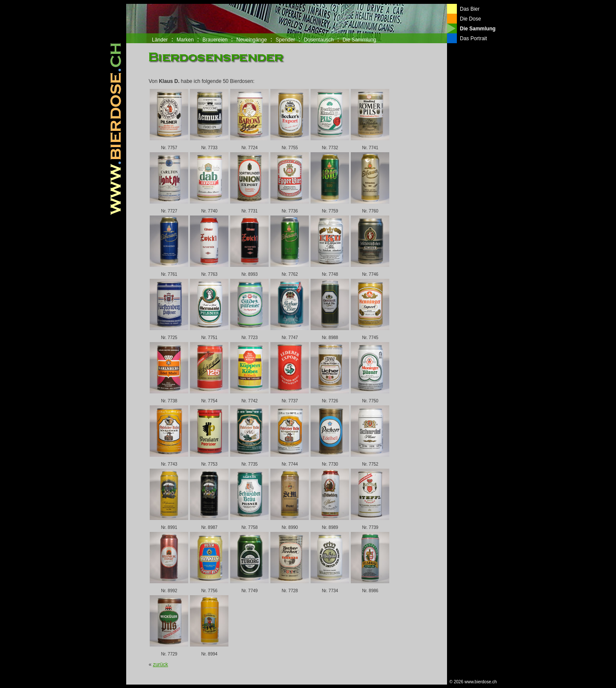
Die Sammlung (360, 40)
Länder (160, 40)
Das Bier (470, 9)
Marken (185, 40)
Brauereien (215, 40)
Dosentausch (319, 40)
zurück (160, 664)
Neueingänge (251, 40)
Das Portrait (473, 38)
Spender (285, 40)
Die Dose (470, 19)
